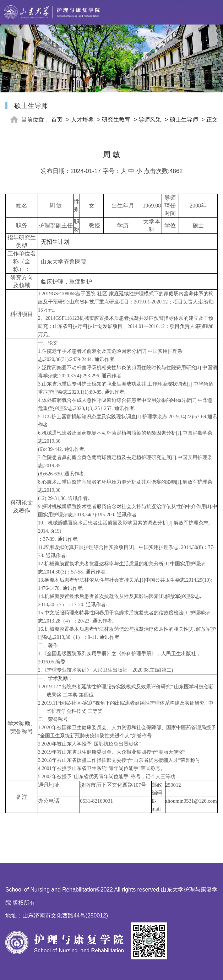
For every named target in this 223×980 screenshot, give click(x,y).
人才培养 (82, 120)
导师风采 (150, 120)
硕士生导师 (184, 120)
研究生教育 (116, 120)
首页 (57, 120)
